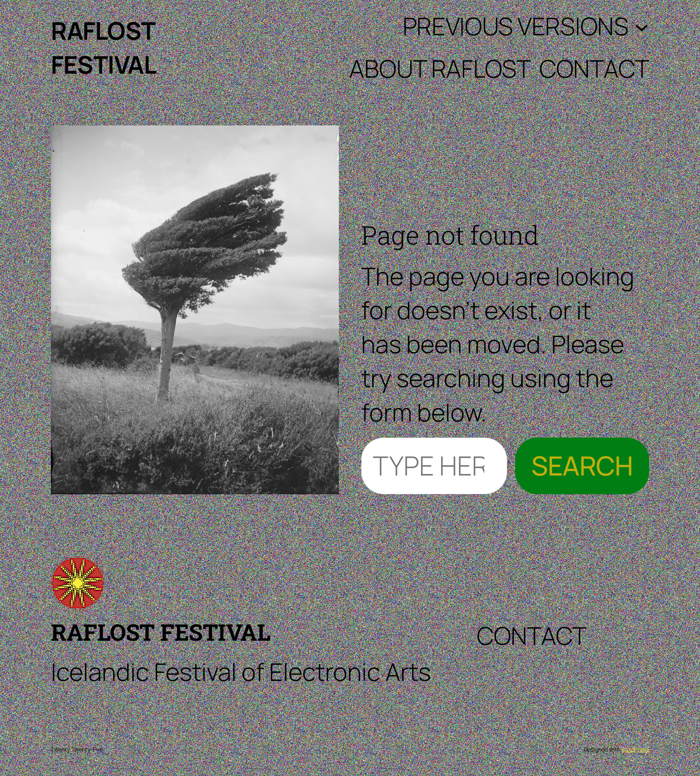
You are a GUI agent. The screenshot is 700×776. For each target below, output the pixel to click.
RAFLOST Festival (160, 632)
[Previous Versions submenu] (642, 26)
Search (582, 465)
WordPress (635, 749)
